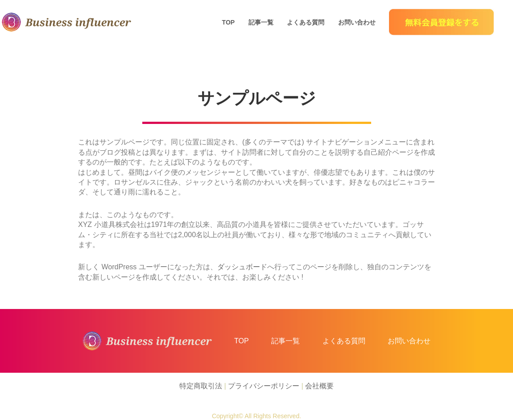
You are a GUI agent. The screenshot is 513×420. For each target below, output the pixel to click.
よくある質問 (306, 22)
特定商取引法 (201, 386)
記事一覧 (261, 22)
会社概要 (319, 386)
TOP (229, 22)
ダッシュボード (242, 267)
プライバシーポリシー (264, 386)
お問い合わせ (357, 22)
